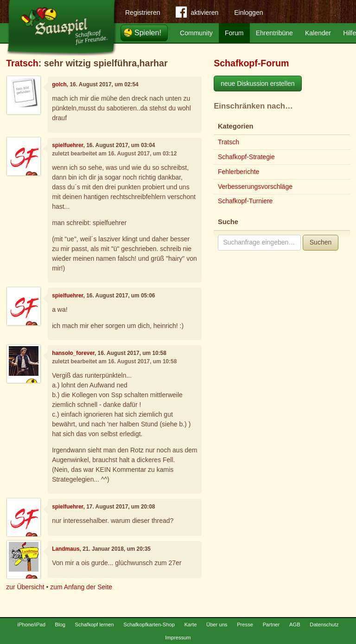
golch (59, 84)
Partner (271, 625)
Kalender (318, 33)
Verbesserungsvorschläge (255, 187)
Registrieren (143, 13)
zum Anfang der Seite (81, 587)
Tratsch (22, 63)
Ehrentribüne (274, 33)
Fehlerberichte (239, 172)
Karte (191, 625)
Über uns (217, 625)
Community (196, 33)
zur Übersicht (25, 587)
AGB (295, 625)
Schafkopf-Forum (251, 63)
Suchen (321, 242)
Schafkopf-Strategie (246, 157)
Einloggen (248, 13)
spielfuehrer (67, 145)
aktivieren (197, 14)
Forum (234, 33)
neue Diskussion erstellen (258, 84)
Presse (245, 625)
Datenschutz (324, 625)
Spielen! (148, 33)
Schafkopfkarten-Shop (149, 625)
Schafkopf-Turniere (245, 201)
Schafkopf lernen (95, 625)
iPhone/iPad (32, 625)
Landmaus (66, 549)
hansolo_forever (73, 353)
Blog (60, 625)
